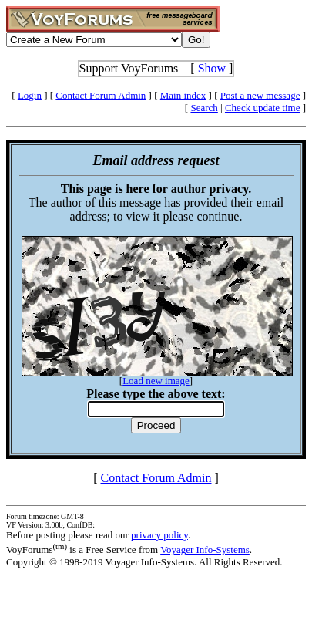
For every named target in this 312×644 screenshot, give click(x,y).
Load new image (156, 381)
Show (212, 68)
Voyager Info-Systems (205, 550)
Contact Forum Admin (101, 95)
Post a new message (260, 95)
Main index (183, 95)
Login (30, 95)
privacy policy (159, 535)
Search (204, 108)
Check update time (262, 108)
